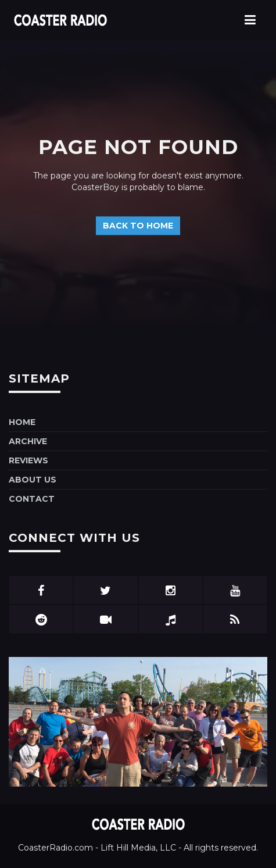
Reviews (28, 460)
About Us (33, 480)
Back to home (138, 226)
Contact (32, 499)
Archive (28, 441)
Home (22, 422)
